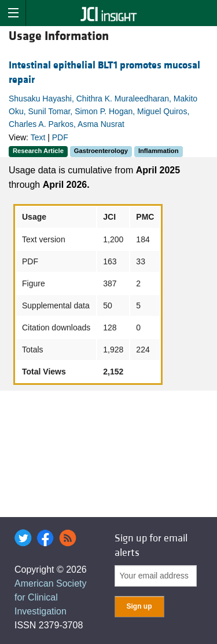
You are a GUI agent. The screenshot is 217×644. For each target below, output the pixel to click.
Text (38, 137)
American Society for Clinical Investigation (51, 597)
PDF (60, 137)
